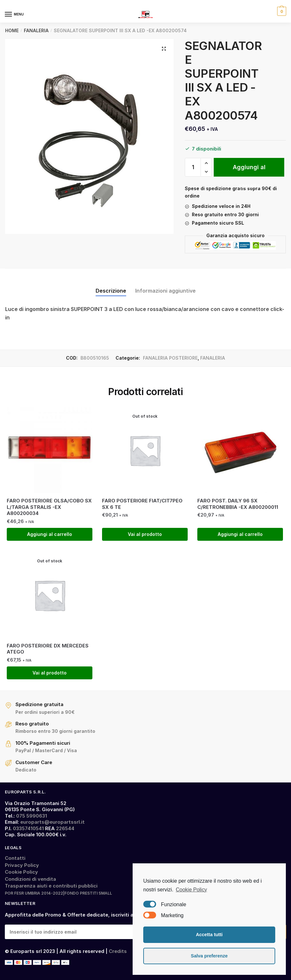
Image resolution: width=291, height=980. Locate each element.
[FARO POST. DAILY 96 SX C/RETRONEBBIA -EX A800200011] (240, 450)
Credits (118, 951)
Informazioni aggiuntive (165, 291)
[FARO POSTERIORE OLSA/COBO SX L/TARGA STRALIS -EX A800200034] (50, 450)
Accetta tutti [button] (209, 935)
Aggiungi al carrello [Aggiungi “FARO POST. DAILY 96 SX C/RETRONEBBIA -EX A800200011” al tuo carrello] (240, 534)
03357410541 (28, 828)
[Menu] (14, 15)
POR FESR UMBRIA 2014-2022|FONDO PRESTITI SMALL (58, 893)
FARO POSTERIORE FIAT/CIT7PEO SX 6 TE (142, 504)
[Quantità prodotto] (193, 167)
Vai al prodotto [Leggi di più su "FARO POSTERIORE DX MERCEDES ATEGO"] (50, 673)
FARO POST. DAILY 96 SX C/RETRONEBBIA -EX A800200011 (238, 504)
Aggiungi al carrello (249, 170)
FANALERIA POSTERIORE (170, 358)
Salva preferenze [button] (209, 956)
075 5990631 (32, 816)
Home (12, 30)
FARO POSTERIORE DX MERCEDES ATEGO (48, 649)
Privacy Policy (22, 865)
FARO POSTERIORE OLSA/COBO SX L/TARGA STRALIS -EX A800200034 (49, 507)
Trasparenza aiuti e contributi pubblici (51, 886)
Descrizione (111, 291)
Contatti (15, 858)
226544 (65, 828)
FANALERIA (36, 30)
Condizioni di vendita (30, 879)
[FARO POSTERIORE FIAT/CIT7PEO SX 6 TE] (145, 450)
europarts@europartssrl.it (52, 822)
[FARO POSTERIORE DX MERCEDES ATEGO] (50, 595)
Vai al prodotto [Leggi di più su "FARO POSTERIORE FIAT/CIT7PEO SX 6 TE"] (145, 534)
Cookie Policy (21, 872)
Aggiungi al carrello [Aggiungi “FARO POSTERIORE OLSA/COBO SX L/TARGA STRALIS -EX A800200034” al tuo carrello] (50, 534)
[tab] (111, 285)
